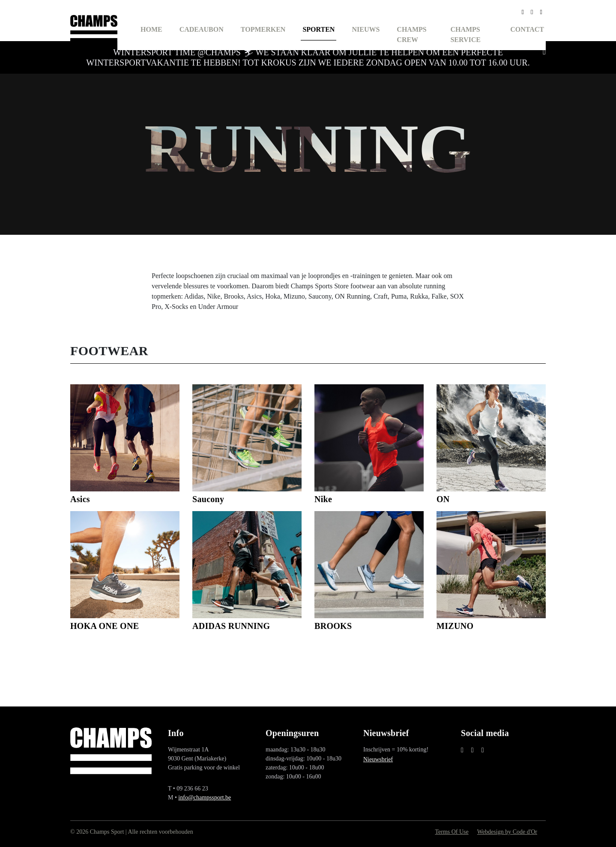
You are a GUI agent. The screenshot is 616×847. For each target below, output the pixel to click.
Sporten (318, 29)
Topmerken (263, 29)
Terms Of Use (452, 832)
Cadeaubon (202, 29)
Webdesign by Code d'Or (507, 832)
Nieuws (366, 29)
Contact (527, 29)
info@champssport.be (205, 798)
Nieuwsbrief (378, 759)
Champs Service (465, 34)
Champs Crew (411, 34)
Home (151, 29)
